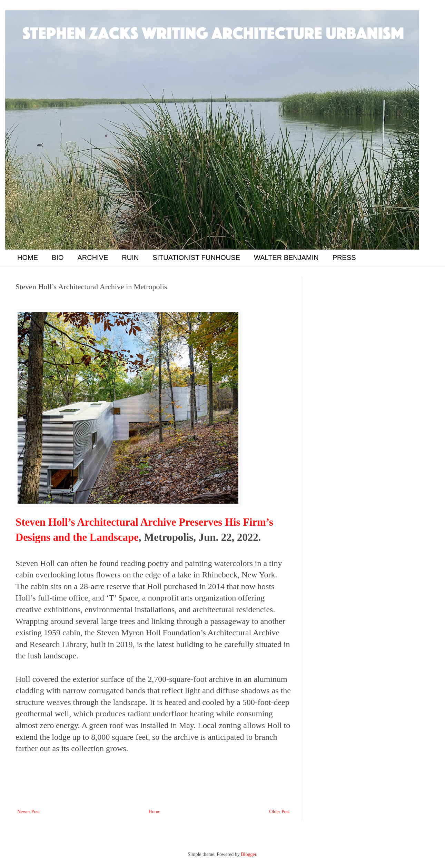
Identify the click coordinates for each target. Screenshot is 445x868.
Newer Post (28, 812)
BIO (58, 258)
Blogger (248, 854)
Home (155, 812)
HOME (28, 258)
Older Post (280, 812)
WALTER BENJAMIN (286, 258)
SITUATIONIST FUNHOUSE (196, 258)
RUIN (130, 258)
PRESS (344, 258)
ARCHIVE (93, 258)
